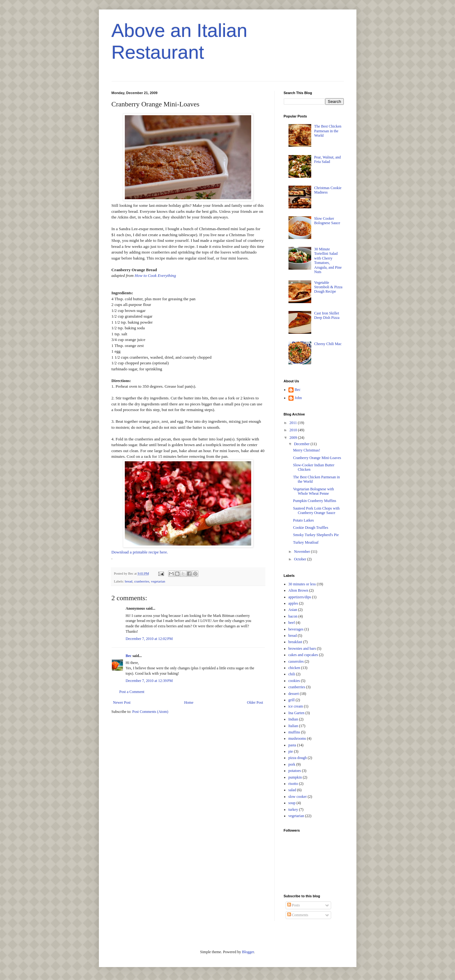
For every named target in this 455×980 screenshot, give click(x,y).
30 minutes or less (302, 584)
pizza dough (298, 758)
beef (292, 623)
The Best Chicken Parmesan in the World (328, 131)
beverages (296, 629)
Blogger (248, 952)
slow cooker (298, 797)
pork (292, 764)
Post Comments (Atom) (150, 712)
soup (292, 803)
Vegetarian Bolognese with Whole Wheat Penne (313, 491)
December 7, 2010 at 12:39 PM (149, 681)
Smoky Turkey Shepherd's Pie (316, 535)
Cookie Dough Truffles (310, 528)
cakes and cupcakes (303, 655)
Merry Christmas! (306, 450)
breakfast (295, 642)
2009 (294, 438)
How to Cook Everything (155, 275)
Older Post (255, 702)
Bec (129, 656)
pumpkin (295, 777)
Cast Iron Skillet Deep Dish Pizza (327, 315)
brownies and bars (302, 648)
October (300, 559)
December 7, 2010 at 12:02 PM (149, 639)
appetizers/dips (300, 597)
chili (292, 674)
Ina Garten (297, 713)
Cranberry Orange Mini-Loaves (317, 458)
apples (293, 603)
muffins (294, 732)
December (302, 444)
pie (291, 751)
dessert (294, 694)
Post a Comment (132, 692)
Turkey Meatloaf (306, 542)
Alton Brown (298, 590)
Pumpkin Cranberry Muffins (314, 501)
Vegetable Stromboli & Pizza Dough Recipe (328, 287)
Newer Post (122, 702)
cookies (294, 681)
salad (292, 790)
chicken (294, 668)
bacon (293, 616)
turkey (293, 810)
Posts (294, 905)
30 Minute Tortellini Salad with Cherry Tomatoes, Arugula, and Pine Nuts (328, 260)
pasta (292, 745)
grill (292, 700)
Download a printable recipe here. (140, 552)
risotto (293, 784)
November (302, 552)
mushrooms (297, 738)
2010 (294, 430)
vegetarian (158, 581)
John (298, 398)
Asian (293, 610)
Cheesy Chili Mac (328, 344)
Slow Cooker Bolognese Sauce (327, 221)
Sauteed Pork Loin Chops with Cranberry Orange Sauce (316, 511)
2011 (294, 423)
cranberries (142, 581)
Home (189, 702)
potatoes (295, 771)
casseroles (296, 661)
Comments (298, 915)
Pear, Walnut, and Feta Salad (327, 159)
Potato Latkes (303, 520)
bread (129, 581)
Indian (293, 719)
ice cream (296, 706)
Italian (293, 726)
